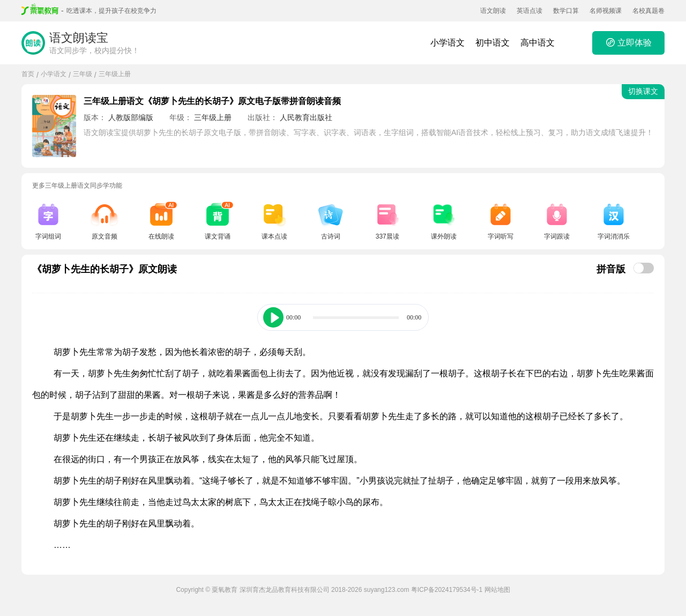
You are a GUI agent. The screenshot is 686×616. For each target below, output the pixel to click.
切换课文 (643, 91)
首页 (28, 74)
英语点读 (530, 11)
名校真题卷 (648, 11)
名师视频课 (606, 11)
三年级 (83, 74)
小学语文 (448, 43)
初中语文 (493, 43)
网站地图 (497, 590)
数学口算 (566, 11)
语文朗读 (493, 11)
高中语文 (538, 43)
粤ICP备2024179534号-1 (447, 590)
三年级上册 (115, 74)
